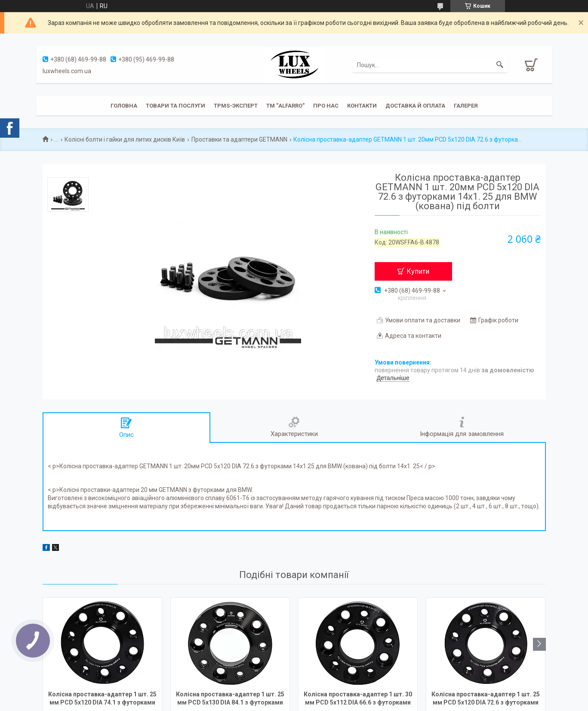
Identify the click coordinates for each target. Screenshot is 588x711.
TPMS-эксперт (236, 106)
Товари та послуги (175, 106)
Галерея (466, 106)
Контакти (362, 106)
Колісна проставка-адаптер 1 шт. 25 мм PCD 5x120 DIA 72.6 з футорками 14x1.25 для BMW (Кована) (486, 699)
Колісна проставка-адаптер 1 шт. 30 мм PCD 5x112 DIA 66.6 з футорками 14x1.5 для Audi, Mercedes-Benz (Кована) (358, 699)
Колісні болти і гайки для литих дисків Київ (125, 139)
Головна (124, 106)
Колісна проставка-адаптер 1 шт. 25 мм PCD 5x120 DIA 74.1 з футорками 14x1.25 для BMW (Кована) (102, 699)
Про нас (326, 106)
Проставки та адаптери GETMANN (239, 139)
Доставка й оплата (415, 106)
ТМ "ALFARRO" (285, 106)
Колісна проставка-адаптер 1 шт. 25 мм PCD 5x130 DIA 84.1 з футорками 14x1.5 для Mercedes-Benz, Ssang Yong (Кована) (230, 699)
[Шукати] (500, 65)
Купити (418, 271)
